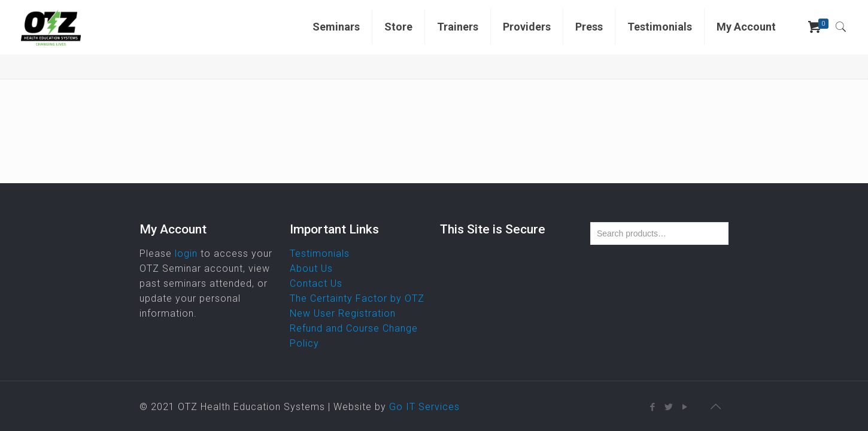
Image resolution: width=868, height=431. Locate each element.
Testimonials (320, 254)
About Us (311, 268)
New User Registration (343, 313)
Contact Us (316, 283)
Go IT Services (424, 407)
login (186, 254)
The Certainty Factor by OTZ (357, 298)
